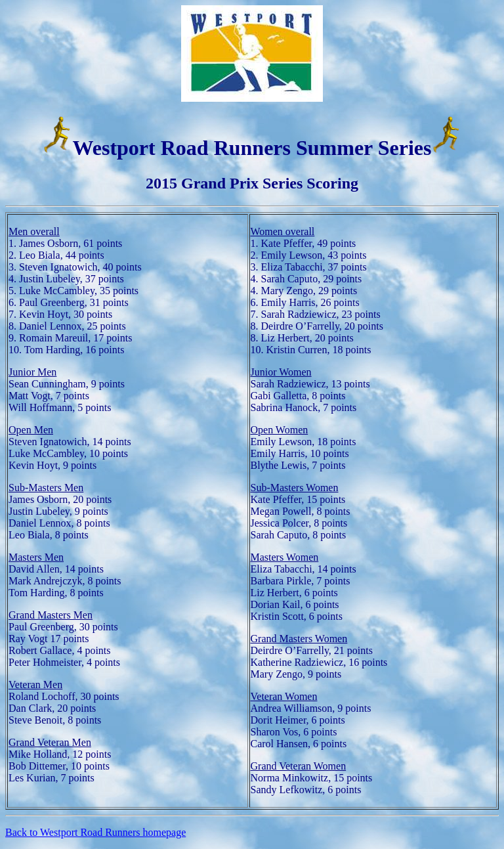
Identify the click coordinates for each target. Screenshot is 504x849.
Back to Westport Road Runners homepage (95, 832)
